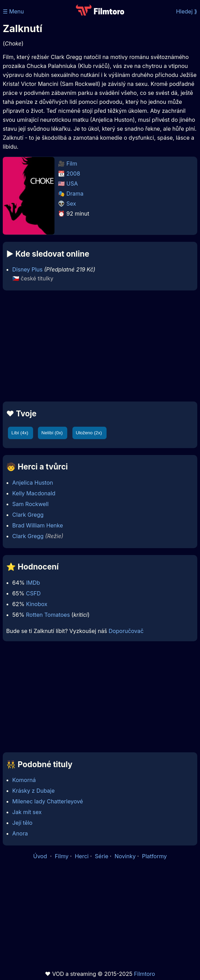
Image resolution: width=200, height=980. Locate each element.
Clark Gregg (28, 515)
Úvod (41, 856)
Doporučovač (126, 631)
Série (102, 856)
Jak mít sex (27, 812)
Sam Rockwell (31, 504)
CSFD (33, 593)
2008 (73, 174)
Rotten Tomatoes (48, 615)
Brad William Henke (38, 525)
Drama (75, 194)
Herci (82, 856)
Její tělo (23, 823)
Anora (20, 833)
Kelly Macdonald (34, 493)
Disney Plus (28, 269)
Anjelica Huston (33, 483)
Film (72, 164)
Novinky (125, 856)
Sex (71, 204)
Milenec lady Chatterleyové (48, 801)
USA (72, 184)
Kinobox (37, 604)
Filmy (62, 856)
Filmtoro (144, 974)
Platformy (154, 856)
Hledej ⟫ (187, 11)
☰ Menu (13, 11)
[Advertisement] (100, 346)
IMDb (33, 583)
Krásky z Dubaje (34, 791)
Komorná (24, 780)
